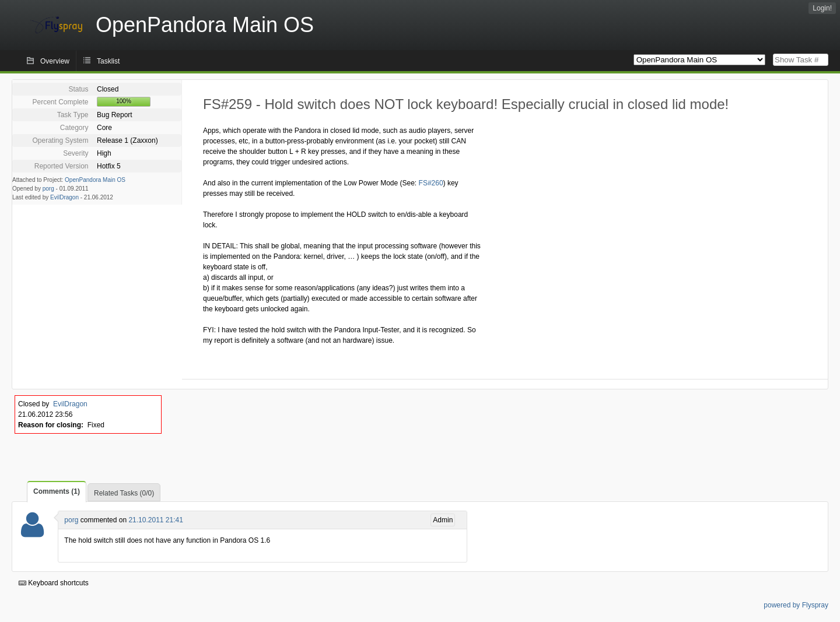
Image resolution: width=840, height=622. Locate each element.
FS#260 (431, 183)
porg (48, 189)
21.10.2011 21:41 (155, 520)
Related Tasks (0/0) (124, 493)
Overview (55, 61)
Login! (822, 8)
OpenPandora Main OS (95, 180)
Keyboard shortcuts (54, 583)
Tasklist (108, 61)
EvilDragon (64, 197)
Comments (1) (57, 491)
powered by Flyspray (796, 605)
